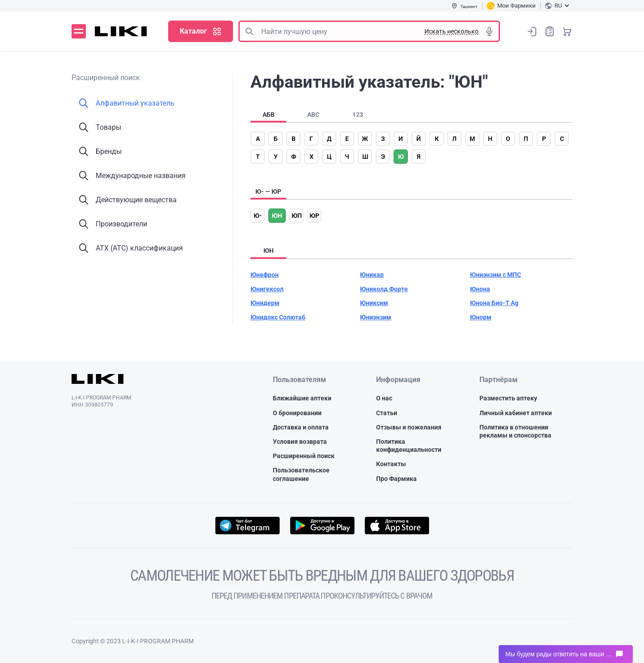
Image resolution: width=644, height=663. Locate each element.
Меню (79, 31)
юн (277, 216)
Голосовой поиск (489, 31)
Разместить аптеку (508, 398)
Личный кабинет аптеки (516, 413)
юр (314, 216)
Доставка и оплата (301, 427)
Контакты (391, 464)
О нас (384, 398)
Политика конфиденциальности (409, 446)
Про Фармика (396, 479)
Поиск (249, 31)
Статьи (387, 413)
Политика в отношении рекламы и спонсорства (515, 431)
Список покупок (550, 31)
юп (297, 216)
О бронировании (297, 413)
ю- (258, 216)
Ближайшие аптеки (302, 398)
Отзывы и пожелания (409, 427)
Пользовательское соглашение (301, 474)
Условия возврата (300, 442)
